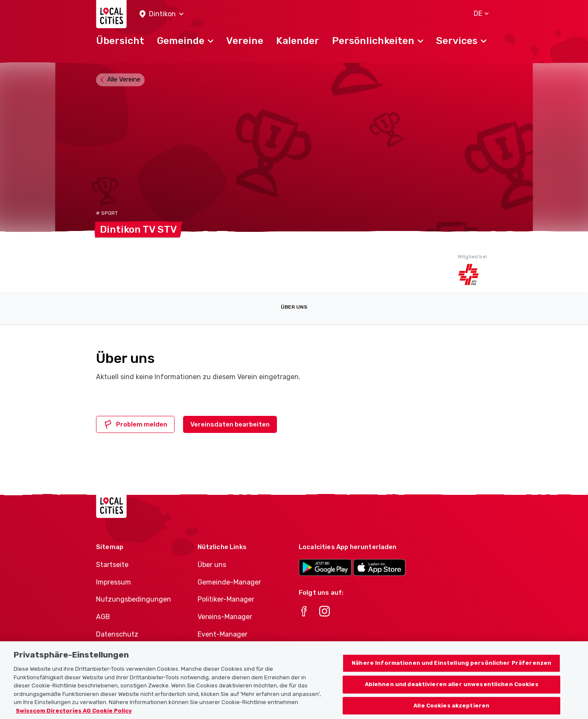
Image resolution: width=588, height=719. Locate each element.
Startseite (112, 565)
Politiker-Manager (226, 599)
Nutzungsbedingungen (134, 599)
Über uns (294, 307)
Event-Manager (223, 634)
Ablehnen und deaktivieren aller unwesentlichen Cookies (452, 695)
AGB (103, 617)
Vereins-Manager (225, 617)
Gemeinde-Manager (229, 582)
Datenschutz (117, 634)
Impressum (114, 582)
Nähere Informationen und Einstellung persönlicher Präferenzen (451, 674)
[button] (162, 14)
